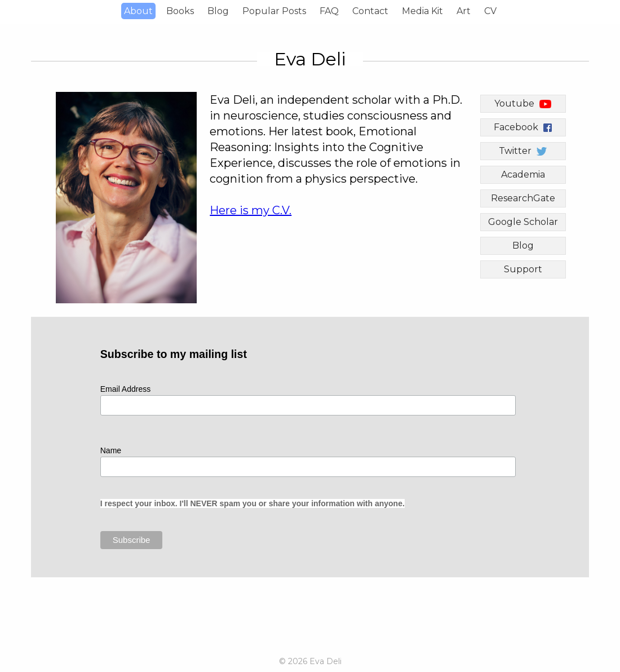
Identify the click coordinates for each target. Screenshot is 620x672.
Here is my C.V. (251, 210)
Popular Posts (274, 11)
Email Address (127, 389)
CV (490, 11)
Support (523, 269)
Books (180, 11)
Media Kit (422, 11)
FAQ (329, 11)
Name (111, 450)
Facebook (523, 127)
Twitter (523, 151)
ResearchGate (523, 198)
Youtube (523, 103)
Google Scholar (523, 222)
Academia (523, 174)
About (138, 11)
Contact (370, 11)
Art (464, 11)
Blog (218, 11)
